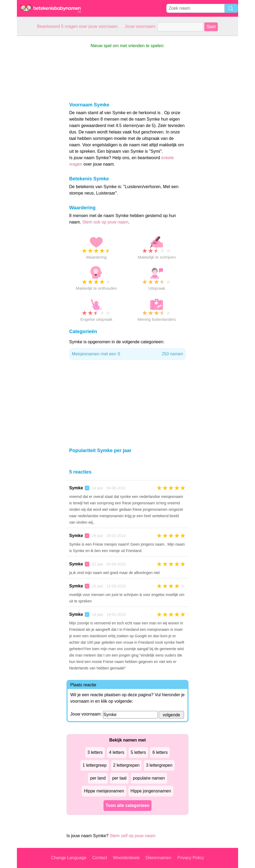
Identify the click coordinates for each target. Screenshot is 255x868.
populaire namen (149, 778)
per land (98, 778)
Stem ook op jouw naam (105, 222)
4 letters (117, 752)
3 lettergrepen (159, 765)
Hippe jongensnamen (151, 791)
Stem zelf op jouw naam (133, 836)
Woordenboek (126, 858)
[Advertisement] (38, 116)
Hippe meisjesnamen (104, 791)
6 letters (160, 752)
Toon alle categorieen (127, 805)
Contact (100, 858)
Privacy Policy (191, 858)
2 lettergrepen (126, 765)
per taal (119, 778)
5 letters (138, 752)
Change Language (69, 858)
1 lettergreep (95, 765)
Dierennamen (158, 858)
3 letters (95, 752)
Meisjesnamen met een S (127, 354)
